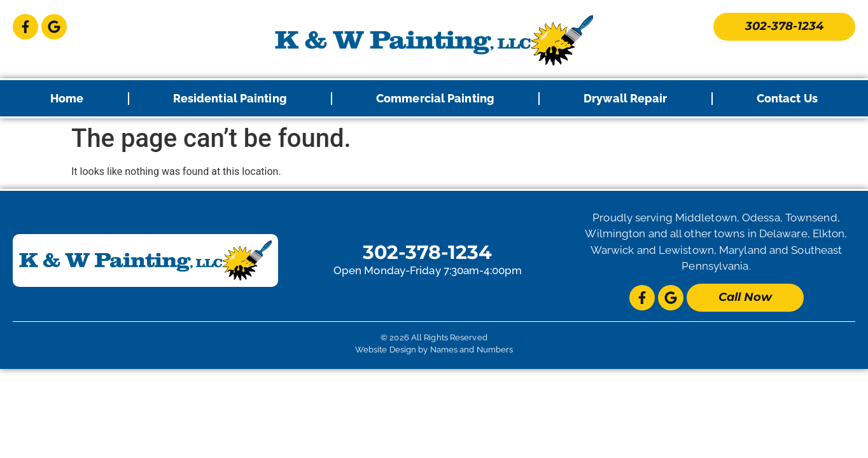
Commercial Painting (435, 98)
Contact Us (787, 98)
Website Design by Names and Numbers (434, 350)
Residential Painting (230, 98)
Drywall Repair (625, 98)
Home (67, 98)
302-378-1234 (427, 252)
